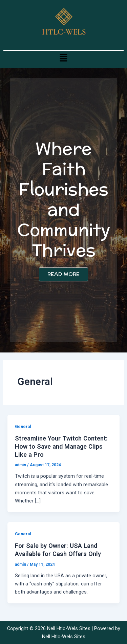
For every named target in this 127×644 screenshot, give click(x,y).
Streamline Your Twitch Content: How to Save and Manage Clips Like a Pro (61, 446)
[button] (63, 58)
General (23, 426)
